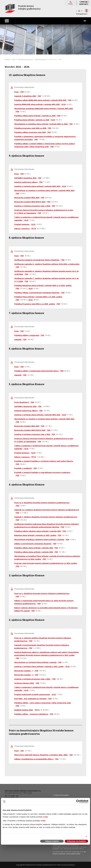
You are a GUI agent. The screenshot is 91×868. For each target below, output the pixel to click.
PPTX (34, 229)
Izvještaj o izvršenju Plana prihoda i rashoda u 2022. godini (39, 666)
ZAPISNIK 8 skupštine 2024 (25, 178)
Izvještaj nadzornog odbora (26, 182)
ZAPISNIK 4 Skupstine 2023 (25, 406)
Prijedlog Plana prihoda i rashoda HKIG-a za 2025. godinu (38, 297)
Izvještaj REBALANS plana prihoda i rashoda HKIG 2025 (37, 104)
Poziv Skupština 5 (22, 402)
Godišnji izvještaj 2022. (24, 710)
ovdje (45, 817)
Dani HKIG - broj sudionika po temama (30, 699)
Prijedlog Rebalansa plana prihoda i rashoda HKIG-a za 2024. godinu (43, 285)
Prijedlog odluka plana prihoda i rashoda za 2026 (35, 116)
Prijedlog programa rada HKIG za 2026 (30, 128)
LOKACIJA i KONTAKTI (84, 3)
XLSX (64, 104)
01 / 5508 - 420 (13, 796)
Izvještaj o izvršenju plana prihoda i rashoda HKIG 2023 (37, 415)
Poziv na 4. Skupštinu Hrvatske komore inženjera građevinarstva (42, 503)
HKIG (14, 59)
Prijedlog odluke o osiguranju (27, 335)
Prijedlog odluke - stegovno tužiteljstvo (31, 714)
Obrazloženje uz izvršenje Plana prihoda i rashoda (35, 662)
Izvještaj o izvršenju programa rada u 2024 (32, 206)
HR (85, 21)
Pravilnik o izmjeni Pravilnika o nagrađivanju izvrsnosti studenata (42, 472)
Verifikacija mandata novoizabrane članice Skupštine (37, 260)
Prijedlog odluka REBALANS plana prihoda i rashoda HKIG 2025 (40, 100)
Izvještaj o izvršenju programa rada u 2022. (32, 679)
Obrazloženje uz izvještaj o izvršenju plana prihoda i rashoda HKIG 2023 (44, 419)
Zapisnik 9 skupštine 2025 (25, 96)
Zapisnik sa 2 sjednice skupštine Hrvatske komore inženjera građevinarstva (47, 510)
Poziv (16, 92)
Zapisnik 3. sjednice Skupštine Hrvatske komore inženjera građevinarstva (46, 517)
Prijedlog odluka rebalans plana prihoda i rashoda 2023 (38, 531)
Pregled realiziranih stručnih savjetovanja (32, 694)
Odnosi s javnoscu (22, 229)
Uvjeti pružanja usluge (73, 853)
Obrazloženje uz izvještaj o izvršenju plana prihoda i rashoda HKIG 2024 (44, 190)
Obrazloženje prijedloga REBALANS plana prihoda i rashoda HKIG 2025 (44, 109)
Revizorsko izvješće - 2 (24, 675)
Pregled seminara (22, 224)
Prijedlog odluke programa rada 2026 (30, 132)
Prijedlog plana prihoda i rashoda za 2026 (32, 120)
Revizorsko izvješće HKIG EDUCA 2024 (30, 202)
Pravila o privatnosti (59, 853)
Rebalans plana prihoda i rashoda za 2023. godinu (35, 535)
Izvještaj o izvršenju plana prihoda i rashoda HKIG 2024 (37, 186)
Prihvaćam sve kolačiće (76, 841)
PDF (22, 92)
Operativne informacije (25, 59)
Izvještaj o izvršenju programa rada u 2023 (32, 434)
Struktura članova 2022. (24, 683)
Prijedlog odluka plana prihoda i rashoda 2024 (34, 548)
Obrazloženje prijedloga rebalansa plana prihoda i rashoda (39, 539)
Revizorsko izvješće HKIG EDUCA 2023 (30, 430)
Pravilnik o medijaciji (23, 468)
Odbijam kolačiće (52, 841)
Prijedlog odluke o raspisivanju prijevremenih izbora (36, 371)
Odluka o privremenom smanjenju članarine (33, 544)
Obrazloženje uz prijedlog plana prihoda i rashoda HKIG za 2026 (41, 124)
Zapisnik (18, 339)
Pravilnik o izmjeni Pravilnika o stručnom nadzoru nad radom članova (44, 461)
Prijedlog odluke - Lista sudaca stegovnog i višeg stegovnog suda (43, 703)
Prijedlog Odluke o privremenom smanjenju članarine (37, 293)
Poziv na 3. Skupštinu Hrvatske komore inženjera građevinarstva (42, 593)
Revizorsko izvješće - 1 (24, 671)
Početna (7, 59)
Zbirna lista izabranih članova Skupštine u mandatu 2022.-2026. (41, 755)
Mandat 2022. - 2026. (55, 59)
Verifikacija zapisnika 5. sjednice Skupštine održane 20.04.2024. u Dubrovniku (47, 264)
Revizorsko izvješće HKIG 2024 (27, 198)
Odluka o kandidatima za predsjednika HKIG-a (34, 759)
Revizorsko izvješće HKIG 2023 (27, 426)
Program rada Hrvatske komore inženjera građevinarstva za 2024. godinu (46, 563)
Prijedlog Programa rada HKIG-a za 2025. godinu (35, 304)
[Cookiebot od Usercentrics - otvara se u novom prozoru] (78, 802)
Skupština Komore (41, 59)
